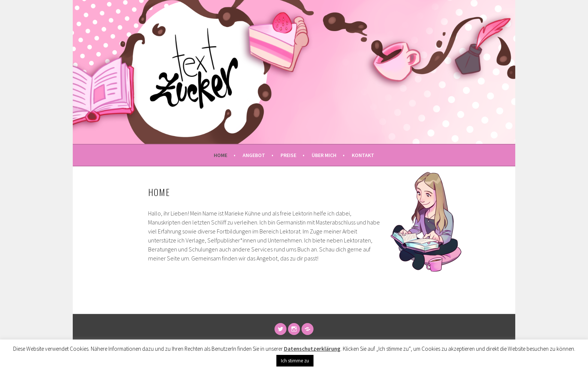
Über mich (324, 155)
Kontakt (363, 155)
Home (220, 155)
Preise (288, 155)
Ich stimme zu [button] (295, 361)
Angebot (254, 155)
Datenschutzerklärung (312, 349)
